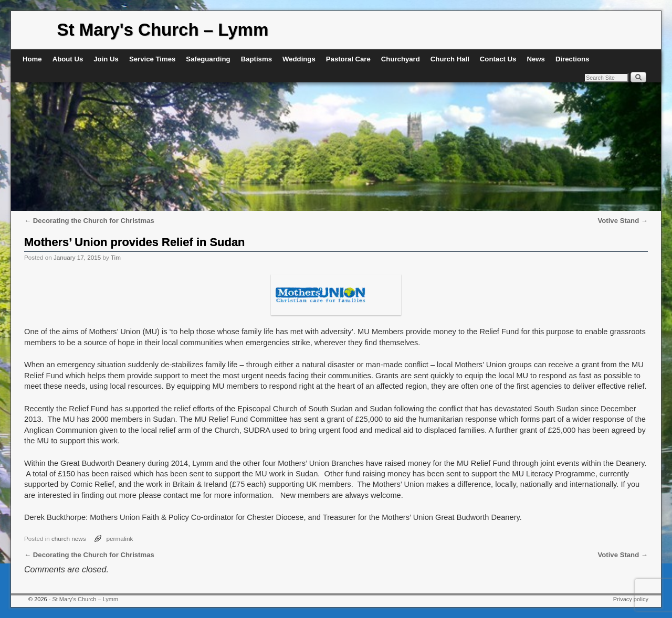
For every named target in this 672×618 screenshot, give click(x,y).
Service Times (152, 59)
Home (32, 59)
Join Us (106, 59)
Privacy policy (631, 599)
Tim (116, 257)
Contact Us (498, 59)
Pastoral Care (348, 59)
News (535, 59)
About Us (68, 59)
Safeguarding (208, 59)
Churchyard (401, 59)
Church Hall (450, 59)
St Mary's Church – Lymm (163, 30)
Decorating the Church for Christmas (89, 221)
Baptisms (256, 59)
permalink (120, 539)
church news (69, 539)
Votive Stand (623, 221)
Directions (573, 59)
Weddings (299, 59)
